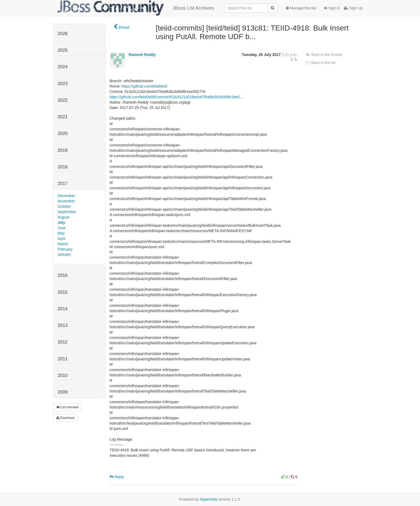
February (65, 249)
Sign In (332, 8)
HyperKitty (209, 499)
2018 (63, 167)
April (61, 239)
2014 (63, 309)
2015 (63, 292)
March (63, 244)
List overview (67, 407)
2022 (63, 100)
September (67, 212)
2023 (63, 84)
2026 (63, 34)
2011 (63, 359)
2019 (63, 150)
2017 (63, 184)
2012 (63, 342)
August (63, 217)
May (61, 233)
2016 (63, 275)
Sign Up (353, 8)
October (64, 206)
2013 (63, 325)
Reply (117, 477)
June (62, 228)
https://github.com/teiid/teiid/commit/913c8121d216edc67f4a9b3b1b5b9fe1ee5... (176, 97)
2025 (63, 50)
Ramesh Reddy (142, 55)
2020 (63, 133)
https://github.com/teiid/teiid (144, 86)
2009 (63, 392)
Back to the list (320, 63)
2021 (63, 117)
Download (65, 418)
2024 (63, 67)
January (64, 254)
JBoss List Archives (136, 8)
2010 (63, 375)
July (61, 222)
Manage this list (301, 8)
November (66, 201)
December (66, 196)
